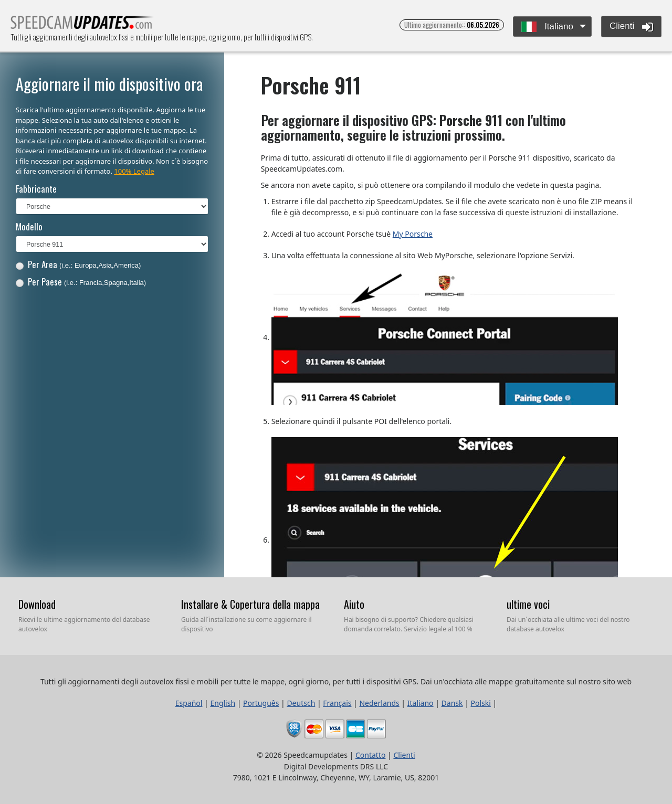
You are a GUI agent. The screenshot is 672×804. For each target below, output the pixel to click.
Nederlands (379, 703)
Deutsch (301, 703)
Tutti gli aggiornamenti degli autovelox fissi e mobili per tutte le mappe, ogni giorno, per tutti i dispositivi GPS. (82, 25)
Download (37, 604)
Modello (29, 226)
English (223, 703)
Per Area (78, 264)
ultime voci (528, 604)
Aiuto (354, 604)
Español (189, 703)
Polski (481, 703)
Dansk (452, 703)
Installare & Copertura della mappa (250, 604)
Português (261, 703)
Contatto (370, 755)
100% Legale (134, 171)
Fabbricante (36, 189)
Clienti (631, 27)
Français (337, 703)
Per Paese (81, 282)
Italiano (547, 27)
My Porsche (413, 234)
